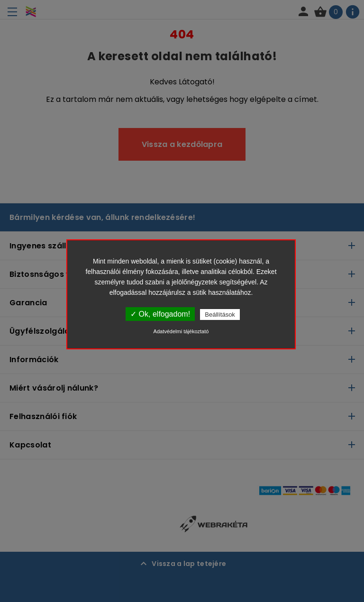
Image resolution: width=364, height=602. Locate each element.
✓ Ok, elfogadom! (160, 314)
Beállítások (220, 315)
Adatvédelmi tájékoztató (181, 331)
